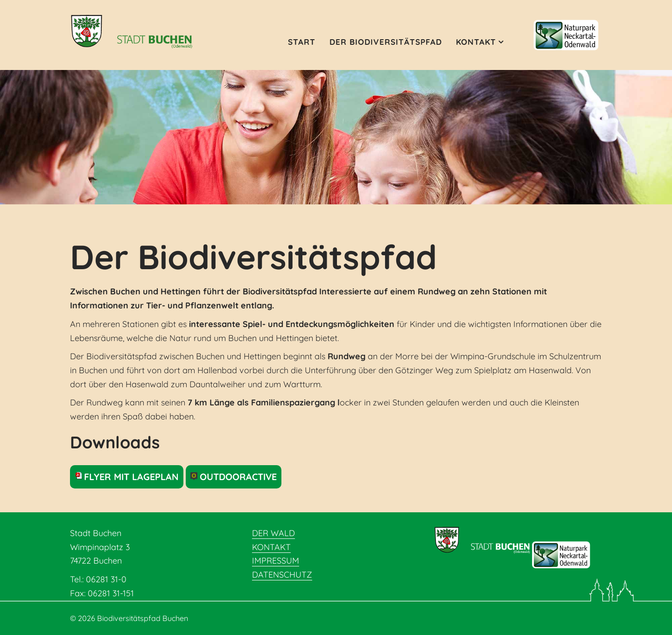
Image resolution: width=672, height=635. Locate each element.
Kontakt (476, 42)
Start (302, 42)
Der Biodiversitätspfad (386, 42)
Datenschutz (282, 575)
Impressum (276, 561)
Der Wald (273, 533)
